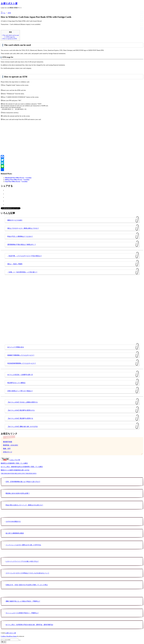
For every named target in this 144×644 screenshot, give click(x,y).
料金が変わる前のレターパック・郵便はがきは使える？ (24, 505)
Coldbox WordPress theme (9, 636)
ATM (9, 13)
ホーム (3, 13)
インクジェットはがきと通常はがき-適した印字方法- (23, 545)
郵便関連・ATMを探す (11, 445)
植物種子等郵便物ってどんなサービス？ (21, 355)
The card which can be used (10, 35)
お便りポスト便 (11, 633)
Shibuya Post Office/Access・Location (17, 180)
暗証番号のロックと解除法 (16, 383)
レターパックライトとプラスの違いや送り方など (22, 561)
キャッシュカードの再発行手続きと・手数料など (22, 613)
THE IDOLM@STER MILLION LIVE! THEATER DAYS (19, 473)
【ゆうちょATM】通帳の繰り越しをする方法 (22, 427)
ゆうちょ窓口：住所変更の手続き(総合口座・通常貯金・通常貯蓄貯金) (29, 625)
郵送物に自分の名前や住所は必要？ (18, 493)
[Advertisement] (61, 138)
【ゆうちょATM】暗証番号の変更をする (21, 410)
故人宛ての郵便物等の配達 (15, 533)
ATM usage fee (9, 37)
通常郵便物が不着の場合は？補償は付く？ (22, 245)
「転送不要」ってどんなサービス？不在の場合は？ (25, 256)
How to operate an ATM (9, 39)
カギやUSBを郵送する (13, 521)
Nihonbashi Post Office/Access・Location (18, 178)
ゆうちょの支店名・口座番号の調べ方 (20, 375)
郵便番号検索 (8, 442)
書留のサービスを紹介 (15, 220)
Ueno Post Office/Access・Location (16, 182)
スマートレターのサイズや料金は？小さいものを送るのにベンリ (27, 573)
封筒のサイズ (8, 452)
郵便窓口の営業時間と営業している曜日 (14, 463)
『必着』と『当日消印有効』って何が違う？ (22, 272)
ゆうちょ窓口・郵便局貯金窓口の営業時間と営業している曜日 (22, 467)
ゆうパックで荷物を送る (16, 347)
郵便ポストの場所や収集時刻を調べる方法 (15, 470)
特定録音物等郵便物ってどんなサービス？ (22, 363)
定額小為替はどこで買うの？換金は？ (20, 391)
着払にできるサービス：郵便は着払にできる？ (23, 228)
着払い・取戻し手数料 (15, 264)
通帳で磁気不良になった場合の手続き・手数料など (23, 601)
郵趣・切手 (7, 449)
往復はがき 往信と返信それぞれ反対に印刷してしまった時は (27, 585)
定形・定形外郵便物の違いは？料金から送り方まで (23, 482)
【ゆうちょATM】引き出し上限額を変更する (22, 402)
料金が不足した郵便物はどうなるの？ (20, 236)
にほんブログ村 (10, 460)
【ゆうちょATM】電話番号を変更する (20, 418)
